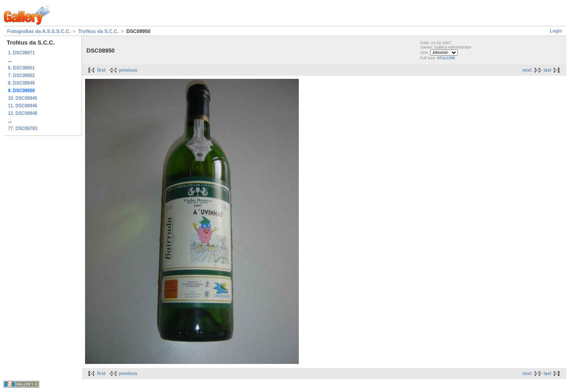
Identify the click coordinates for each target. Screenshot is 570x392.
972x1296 (446, 58)
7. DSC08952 (21, 76)
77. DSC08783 (23, 129)
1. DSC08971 (21, 53)
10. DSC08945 (23, 98)
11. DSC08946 (23, 106)
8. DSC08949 (21, 83)
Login (556, 31)
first (101, 70)
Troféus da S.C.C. (99, 31)
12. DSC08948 (23, 113)
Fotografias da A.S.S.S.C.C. (39, 31)
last (548, 70)
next (527, 70)
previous (128, 70)
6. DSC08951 (21, 68)
